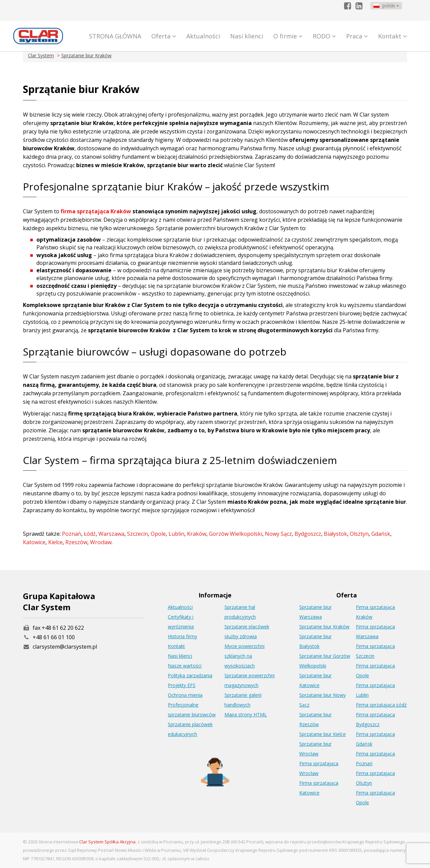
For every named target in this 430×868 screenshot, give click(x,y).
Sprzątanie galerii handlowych (243, 700)
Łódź (90, 534)
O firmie (288, 36)
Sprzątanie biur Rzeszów (315, 719)
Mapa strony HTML (246, 715)
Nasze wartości (185, 666)
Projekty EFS (182, 685)
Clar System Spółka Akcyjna (107, 842)
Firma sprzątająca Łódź (381, 705)
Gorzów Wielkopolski (236, 534)
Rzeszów (76, 542)
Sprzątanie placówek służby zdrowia (247, 631)
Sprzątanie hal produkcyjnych (240, 612)
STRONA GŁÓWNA (115, 36)
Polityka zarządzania (190, 675)
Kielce (55, 542)
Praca (357, 36)
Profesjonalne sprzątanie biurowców (192, 710)
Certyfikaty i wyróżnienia (181, 622)
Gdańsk (381, 534)
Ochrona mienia (185, 695)
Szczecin (137, 534)
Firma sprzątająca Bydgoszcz (375, 719)
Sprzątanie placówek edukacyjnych (190, 729)
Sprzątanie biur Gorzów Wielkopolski (325, 661)
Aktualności (203, 36)
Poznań (72, 534)
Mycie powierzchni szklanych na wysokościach (244, 656)
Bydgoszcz (308, 534)
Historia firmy (182, 636)
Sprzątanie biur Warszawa (315, 612)
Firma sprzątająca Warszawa (375, 631)
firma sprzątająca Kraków (95, 211)
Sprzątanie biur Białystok (315, 641)
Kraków (197, 534)
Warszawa (111, 534)
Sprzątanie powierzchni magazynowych (250, 680)
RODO (324, 36)
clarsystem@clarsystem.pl (60, 647)
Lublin (176, 534)
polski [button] (386, 6)
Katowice (34, 542)
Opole (158, 534)
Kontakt (393, 36)
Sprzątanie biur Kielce (322, 734)
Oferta (164, 36)
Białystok (335, 534)
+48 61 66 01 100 (54, 637)
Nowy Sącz (278, 534)
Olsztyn (359, 534)
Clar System (41, 55)
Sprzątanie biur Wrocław (315, 749)
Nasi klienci (247, 36)
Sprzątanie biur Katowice (315, 680)
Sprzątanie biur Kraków (86, 55)
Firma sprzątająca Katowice (319, 788)
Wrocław (101, 542)
